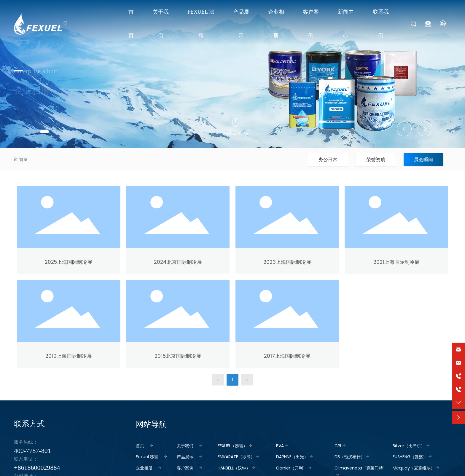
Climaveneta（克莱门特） (361, 468)
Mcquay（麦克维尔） (414, 468)
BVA (280, 446)
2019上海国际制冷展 (69, 356)
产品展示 (185, 457)
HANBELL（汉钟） (234, 468)
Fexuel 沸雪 (147, 457)
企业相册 (144, 468)
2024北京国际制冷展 (178, 262)
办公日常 (328, 160)
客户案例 (185, 468)
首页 (140, 446)
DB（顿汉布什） (350, 457)
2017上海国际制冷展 (287, 356)
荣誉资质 (376, 160)
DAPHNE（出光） (292, 457)
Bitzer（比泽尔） (409, 446)
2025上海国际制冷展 (69, 262)
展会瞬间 (423, 160)
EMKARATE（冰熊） (236, 457)
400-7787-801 (32, 451)
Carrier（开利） (292, 468)
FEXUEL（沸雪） (232, 446)
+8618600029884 (37, 468)
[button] (44, 132)
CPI (338, 446)
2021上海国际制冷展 (396, 262)
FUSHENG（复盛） (410, 457)
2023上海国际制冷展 (287, 262)
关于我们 (185, 446)
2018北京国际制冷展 (178, 356)
